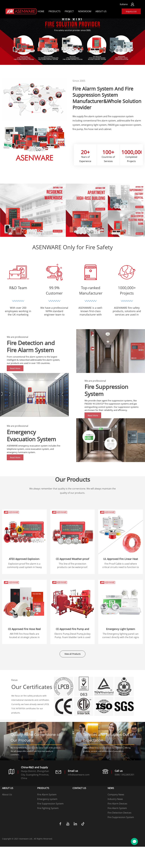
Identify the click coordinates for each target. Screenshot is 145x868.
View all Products (72, 660)
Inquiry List (131, 11)
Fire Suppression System (50, 825)
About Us (101, 11)
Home (41, 11)
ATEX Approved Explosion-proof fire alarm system (24, 614)
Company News (116, 816)
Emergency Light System (121, 682)
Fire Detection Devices (120, 834)
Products (55, 11)
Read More (130, 431)
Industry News (115, 820)
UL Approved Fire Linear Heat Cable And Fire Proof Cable (121, 614)
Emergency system (47, 820)
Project (69, 11)
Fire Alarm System (47, 816)
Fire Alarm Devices (117, 825)
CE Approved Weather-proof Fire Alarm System (72, 614)
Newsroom (85, 11)
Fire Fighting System (48, 829)
